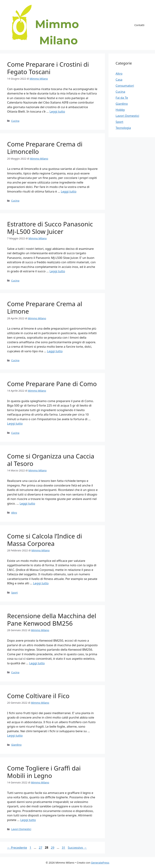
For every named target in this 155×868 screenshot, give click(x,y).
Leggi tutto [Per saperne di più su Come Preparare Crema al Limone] (55, 351)
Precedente (17, 848)
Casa (119, 80)
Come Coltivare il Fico (38, 696)
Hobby (120, 110)
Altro (14, 513)
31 (64, 848)
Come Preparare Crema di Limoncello (45, 148)
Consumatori (125, 86)
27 (41, 848)
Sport (14, 593)
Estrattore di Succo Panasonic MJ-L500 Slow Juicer (50, 228)
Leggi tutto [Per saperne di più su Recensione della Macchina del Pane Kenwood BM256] (37, 663)
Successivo (77, 848)
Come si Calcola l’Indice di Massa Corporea (45, 540)
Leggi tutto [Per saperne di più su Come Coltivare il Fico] (15, 735)
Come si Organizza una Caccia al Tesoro (51, 460)
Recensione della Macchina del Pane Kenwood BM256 (52, 620)
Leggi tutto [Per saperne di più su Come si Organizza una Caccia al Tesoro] (27, 503)
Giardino (16, 745)
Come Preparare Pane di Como (52, 384)
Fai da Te (122, 98)
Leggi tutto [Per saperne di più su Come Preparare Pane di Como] (15, 423)
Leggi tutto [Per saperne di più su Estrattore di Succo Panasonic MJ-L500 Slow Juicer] (57, 271)
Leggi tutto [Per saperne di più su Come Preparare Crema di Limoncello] (69, 191)
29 (53, 848)
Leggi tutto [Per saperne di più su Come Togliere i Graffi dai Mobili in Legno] (28, 820)
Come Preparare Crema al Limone (45, 308)
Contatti (139, 25)
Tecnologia (123, 128)
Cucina (15, 121)
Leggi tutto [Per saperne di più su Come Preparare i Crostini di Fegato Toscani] (57, 111)
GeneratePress (100, 863)
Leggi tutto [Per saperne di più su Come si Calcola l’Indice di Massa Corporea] (41, 583)
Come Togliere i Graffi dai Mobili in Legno (44, 772)
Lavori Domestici (21, 829)
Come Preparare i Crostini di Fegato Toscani (48, 68)
